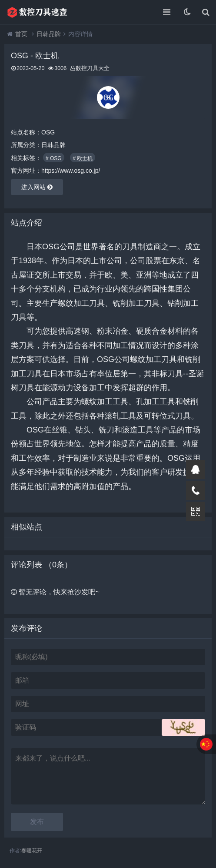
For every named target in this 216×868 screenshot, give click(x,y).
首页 (21, 34)
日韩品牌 (49, 34)
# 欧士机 (83, 158)
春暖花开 (32, 851)
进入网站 (37, 187)
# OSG (54, 158)
